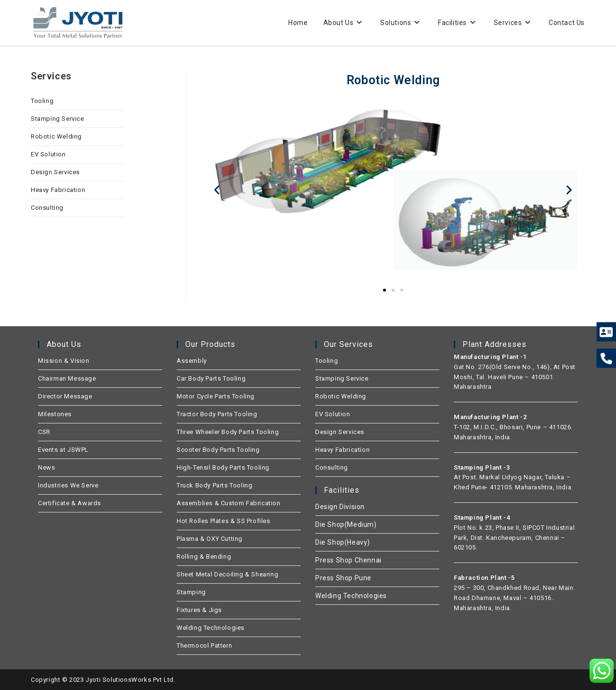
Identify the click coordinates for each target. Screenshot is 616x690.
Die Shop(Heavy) (343, 542)
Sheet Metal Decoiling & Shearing (227, 574)
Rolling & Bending (204, 556)
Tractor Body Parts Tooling (217, 414)
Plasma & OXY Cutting (210, 539)
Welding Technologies (211, 628)
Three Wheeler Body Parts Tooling (228, 432)
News (46, 467)
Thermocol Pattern (204, 645)
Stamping (191, 592)
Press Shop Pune (343, 578)
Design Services (55, 172)
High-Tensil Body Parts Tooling (223, 467)
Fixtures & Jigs (199, 610)
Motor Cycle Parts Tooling (216, 396)
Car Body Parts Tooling (211, 378)
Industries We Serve (68, 485)
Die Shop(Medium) (346, 524)
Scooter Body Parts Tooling (218, 450)
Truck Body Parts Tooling (214, 485)
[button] (217, 189)
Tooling (42, 101)
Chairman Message (67, 378)
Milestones (55, 414)
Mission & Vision (64, 361)
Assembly (192, 361)
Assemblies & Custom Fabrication (229, 503)
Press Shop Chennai (348, 560)
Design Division (340, 507)
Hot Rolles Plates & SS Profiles (224, 521)
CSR (44, 432)
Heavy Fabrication (58, 190)
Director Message (65, 396)
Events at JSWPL (63, 450)
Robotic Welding (56, 136)
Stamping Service (58, 119)
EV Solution (48, 154)
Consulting (47, 208)
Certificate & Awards (70, 503)
